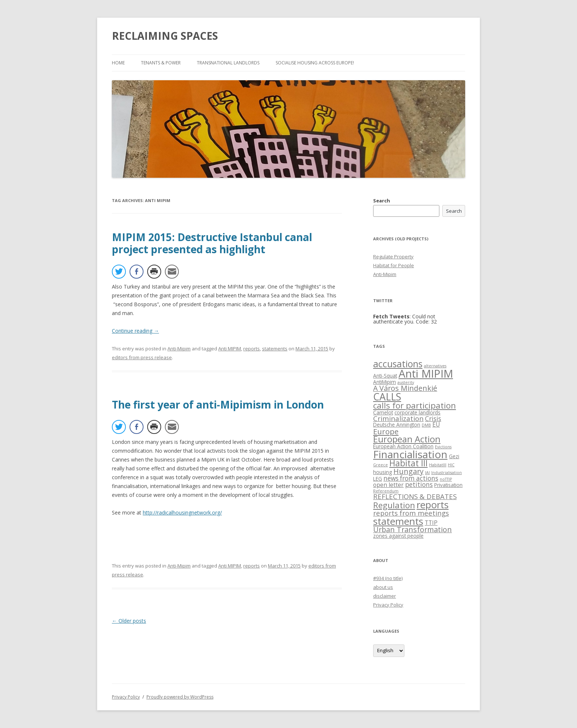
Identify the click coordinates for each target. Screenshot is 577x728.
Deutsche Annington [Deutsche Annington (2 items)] (397, 425)
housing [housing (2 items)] (383, 472)
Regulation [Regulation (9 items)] (394, 505)
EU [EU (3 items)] (436, 424)
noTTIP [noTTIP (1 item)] (446, 479)
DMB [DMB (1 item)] (426, 425)
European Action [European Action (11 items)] (407, 439)
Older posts (129, 621)
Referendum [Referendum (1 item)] (386, 491)
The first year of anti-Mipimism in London (218, 404)
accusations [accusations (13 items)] (398, 364)
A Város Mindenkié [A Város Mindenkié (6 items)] (405, 388)
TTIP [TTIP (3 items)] (431, 523)
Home (118, 63)
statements (275, 349)
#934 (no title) (388, 578)
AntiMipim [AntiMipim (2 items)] (385, 382)
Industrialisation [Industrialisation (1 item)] (447, 473)
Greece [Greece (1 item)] (380, 465)
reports (252, 349)
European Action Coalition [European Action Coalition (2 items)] (403, 446)
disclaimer (385, 596)
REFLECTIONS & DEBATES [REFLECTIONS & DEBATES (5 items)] (415, 496)
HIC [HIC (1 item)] (451, 465)
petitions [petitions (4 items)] (419, 485)
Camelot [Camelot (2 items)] (383, 412)
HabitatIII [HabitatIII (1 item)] (438, 465)
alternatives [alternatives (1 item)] (435, 366)
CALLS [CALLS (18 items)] (387, 397)
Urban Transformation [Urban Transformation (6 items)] (413, 529)
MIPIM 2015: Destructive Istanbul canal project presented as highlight (212, 243)
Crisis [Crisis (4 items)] (433, 419)
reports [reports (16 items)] (433, 505)
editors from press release (142, 357)
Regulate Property (393, 257)
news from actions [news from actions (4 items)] (411, 478)
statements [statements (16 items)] (398, 521)
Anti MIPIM (230, 349)
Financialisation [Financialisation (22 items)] (410, 454)
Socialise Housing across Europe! (315, 63)
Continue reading (135, 331)
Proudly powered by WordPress (180, 697)
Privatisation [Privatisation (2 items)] (448, 485)
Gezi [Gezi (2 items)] (454, 456)
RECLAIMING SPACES (165, 36)
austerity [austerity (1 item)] (406, 382)
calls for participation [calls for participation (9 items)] (415, 405)
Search (382, 201)
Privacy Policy (388, 605)
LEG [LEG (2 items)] (378, 479)
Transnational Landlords (228, 63)
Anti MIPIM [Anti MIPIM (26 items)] (426, 374)
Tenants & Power (161, 63)
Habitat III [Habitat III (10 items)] (408, 463)
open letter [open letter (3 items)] (388, 485)
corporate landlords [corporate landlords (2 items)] (417, 412)
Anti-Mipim (179, 349)
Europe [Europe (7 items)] (386, 431)
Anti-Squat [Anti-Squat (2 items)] (385, 376)
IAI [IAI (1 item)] (427, 473)
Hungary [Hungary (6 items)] (408, 471)
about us (383, 587)
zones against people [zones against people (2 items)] (398, 536)
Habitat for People (394, 265)
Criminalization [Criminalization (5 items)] (398, 418)
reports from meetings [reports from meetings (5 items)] (411, 513)
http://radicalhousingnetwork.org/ (182, 513)
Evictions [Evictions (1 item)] (443, 447)
